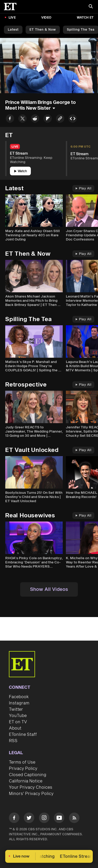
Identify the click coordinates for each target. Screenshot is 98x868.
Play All (83, 189)
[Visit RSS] (74, 819)
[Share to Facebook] (10, 119)
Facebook (19, 697)
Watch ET (85, 18)
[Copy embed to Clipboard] (73, 119)
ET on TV (18, 722)
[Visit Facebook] (14, 819)
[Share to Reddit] (35, 119)
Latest (13, 30)
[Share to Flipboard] (48, 119)
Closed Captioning (28, 775)
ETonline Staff (23, 735)
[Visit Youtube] (59, 819)
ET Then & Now (43, 30)
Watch (21, 171)
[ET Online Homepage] (12, 7)
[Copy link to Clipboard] (60, 119)
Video (46, 18)
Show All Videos (49, 589)
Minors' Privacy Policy (31, 794)
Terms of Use (22, 762)
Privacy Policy (23, 769)
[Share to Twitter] (22, 119)
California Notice (26, 781)
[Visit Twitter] (29, 819)
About (15, 728)
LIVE (12, 18)
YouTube (18, 716)
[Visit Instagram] (44, 819)
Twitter (16, 709)
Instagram (19, 703)
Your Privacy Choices (31, 787)
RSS (13, 741)
